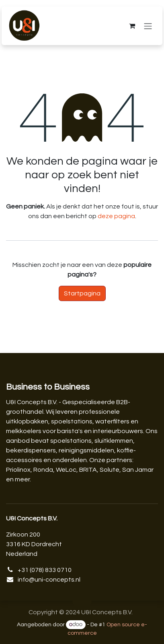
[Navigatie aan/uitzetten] (148, 26)
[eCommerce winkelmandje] (132, 26)
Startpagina (82, 293)
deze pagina (116, 216)
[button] (82, 601)
